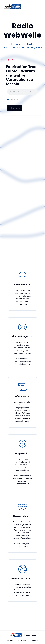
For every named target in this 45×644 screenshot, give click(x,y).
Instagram (10, 640)
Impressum (35, 640)
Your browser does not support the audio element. (23, 92)
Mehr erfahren (15, 108)
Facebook (22, 640)
